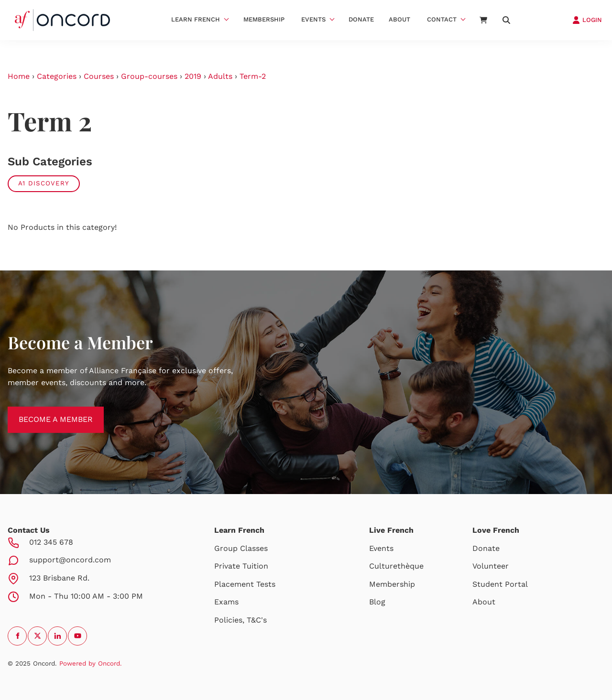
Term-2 (253, 76)
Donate (361, 19)
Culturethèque (396, 566)
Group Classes (241, 548)
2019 (193, 76)
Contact (442, 19)
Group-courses (149, 76)
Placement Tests (245, 584)
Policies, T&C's (240, 620)
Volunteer (491, 566)
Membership (264, 19)
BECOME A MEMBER (45, 412)
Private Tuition (241, 566)
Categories (57, 76)
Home (19, 76)
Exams (226, 602)
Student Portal (500, 584)
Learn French (196, 19)
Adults (220, 76)
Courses (99, 76)
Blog (377, 602)
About (399, 19)
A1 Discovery (44, 183)
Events (313, 19)
